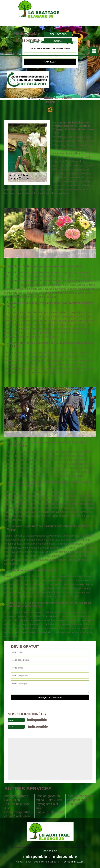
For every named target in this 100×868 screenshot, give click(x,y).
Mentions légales (73, 862)
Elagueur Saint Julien (50, 812)
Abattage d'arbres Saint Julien (16, 798)
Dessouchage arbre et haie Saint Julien (18, 814)
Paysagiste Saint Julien (47, 806)
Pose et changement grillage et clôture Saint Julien (81, 800)
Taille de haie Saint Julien (17, 806)
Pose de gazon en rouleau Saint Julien (49, 798)
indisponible (28, 33)
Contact (58, 41)
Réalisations (58, 34)
